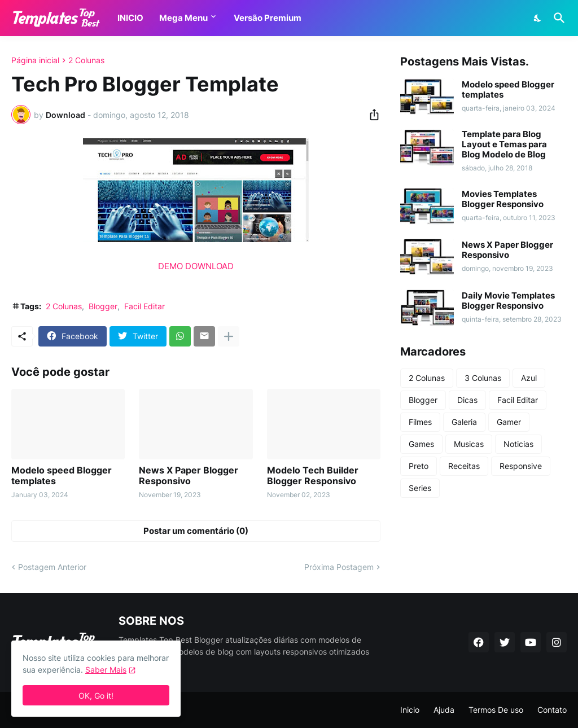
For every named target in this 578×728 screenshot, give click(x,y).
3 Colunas (483, 378)
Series (420, 488)
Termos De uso (496, 710)
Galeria (464, 422)
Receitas (464, 466)
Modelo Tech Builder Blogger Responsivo (313, 476)
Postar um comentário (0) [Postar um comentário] (196, 531)
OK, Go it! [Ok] (96, 696)
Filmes (420, 422)
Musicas (469, 444)
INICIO (130, 18)
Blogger (103, 306)
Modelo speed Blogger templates (62, 476)
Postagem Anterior (52, 567)
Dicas (467, 400)
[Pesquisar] (557, 18)
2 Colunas (86, 60)
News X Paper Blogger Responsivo (189, 476)
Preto (419, 466)
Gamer (509, 422)
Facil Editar (144, 306)
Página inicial (35, 60)
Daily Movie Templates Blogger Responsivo (508, 301)
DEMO (170, 266)
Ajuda (444, 710)
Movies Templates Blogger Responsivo (503, 199)
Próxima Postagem (339, 567)
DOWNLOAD (209, 266)
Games (421, 444)
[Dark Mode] (538, 18)
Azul (529, 378)
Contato (552, 710)
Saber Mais (106, 670)
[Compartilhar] (371, 115)
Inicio (410, 710)
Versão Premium (268, 18)
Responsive (521, 466)
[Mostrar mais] (229, 336)
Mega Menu (183, 18)
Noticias (518, 444)
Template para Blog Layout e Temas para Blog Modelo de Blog (504, 144)
